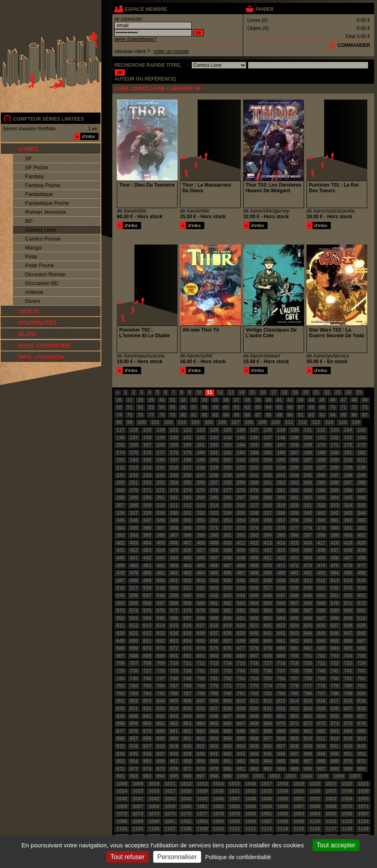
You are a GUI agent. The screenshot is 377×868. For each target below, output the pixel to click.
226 (308, 468)
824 (174, 708)
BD (29, 221)
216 (174, 468)
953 (120, 761)
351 (201, 520)
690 (161, 656)
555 (134, 603)
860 (147, 723)
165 (254, 445)
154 (362, 438)
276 (214, 490)
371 (214, 528)
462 (161, 566)
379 (321, 528)
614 (161, 625)
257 (214, 483)
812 (268, 701)
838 (362, 708)
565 (268, 603)
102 (169, 422)
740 (321, 671)
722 (335, 663)
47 (344, 400)
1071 (363, 806)
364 (120, 528)
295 (214, 498)
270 (134, 490)
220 (227, 468)
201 (227, 460)
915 (120, 746)
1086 (347, 814)
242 (268, 475)
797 (321, 694)
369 (187, 528)
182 (227, 453)
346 (134, 520)
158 (161, 445)
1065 (267, 806)
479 (134, 573)
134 (348, 430)
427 (201, 550)
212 (120, 468)
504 (214, 581)
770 (214, 686)
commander (354, 45)
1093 (202, 821)
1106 (154, 829)
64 (269, 407)
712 (201, 663)
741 (335, 671)
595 (161, 618)
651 (147, 641)
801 (120, 701)
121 (174, 430)
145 (241, 438)
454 (308, 558)
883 (201, 731)
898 (147, 738)
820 (120, 708)
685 (348, 648)
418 (335, 543)
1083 (299, 814)
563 (241, 603)
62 (247, 407)
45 (322, 400)
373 (241, 528)
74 (119, 415)
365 (134, 528)
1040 (122, 799)
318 (268, 505)
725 (120, 671)
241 (254, 475)
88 (269, 415)
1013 (202, 784)
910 (308, 738)
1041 (138, 799)
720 (308, 663)
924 (241, 746)
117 (120, 430)
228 (335, 468)
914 (362, 738)
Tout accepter (336, 845)
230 (362, 468)
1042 (154, 799)
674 (201, 648)
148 (281, 438)
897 (134, 738)
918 (161, 746)
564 (254, 603)
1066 (283, 806)
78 (162, 415)
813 (281, 701)
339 (294, 513)
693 (201, 656)
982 (254, 769)
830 (254, 708)
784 (147, 694)
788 (201, 694)
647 (348, 633)
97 (365, 415)
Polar (31, 256)
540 (187, 596)
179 (187, 453)
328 (147, 513)
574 (134, 611)
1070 (347, 806)
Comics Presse (43, 239)
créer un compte (171, 51)
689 (147, 656)
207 (308, 460)
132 (321, 430)
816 (321, 701)
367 (161, 528)
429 (227, 550)
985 (294, 769)
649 (120, 641)
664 (321, 641)
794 (281, 694)
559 (187, 603)
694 (214, 656)
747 (161, 679)
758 (308, 679)
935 (134, 754)
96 (354, 415)
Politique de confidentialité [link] (238, 857)
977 (187, 769)
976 (174, 769)
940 (201, 754)
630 (120, 633)
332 (201, 513)
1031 (235, 791)
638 (227, 633)
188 (308, 453)
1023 (363, 784)
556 (147, 603)
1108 (186, 829)
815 (308, 701)
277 (227, 490)
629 (362, 625)
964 (268, 761)
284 (321, 490)
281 (281, 490)
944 (254, 754)
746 (147, 679)
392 (241, 535)
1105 (138, 829)
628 (348, 625)
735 (254, 671)
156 (134, 445)
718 (281, 663)
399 (335, 535)
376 (281, 528)
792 (254, 694)
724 (362, 663)
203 (254, 460)
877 (120, 731)
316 (241, 505)
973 (134, 769)
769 (201, 686)
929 (308, 746)
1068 (315, 806)
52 (140, 407)
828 (227, 708)
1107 (170, 829)
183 (241, 453)
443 (161, 558)
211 (362, 460)
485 (214, 573)
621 (254, 625)
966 (294, 761)
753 (241, 679)
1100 (315, 821)
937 (161, 754)
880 (161, 731)
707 (134, 663)
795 (294, 694)
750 (201, 679)
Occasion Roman (45, 274)
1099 (299, 821)
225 (294, 468)
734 (241, 671)
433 (281, 550)
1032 (251, 791)
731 (201, 671)
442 (147, 558)
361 (335, 520)
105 (209, 422)
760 (335, 679)
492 (308, 573)
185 (268, 453)
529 (294, 588)
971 (362, 761)
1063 (235, 806)
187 (294, 453)
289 (134, 498)
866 (227, 723)
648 (362, 633)
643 (294, 633)
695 (227, 656)
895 (362, 731)
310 (161, 505)
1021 (331, 784)
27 (130, 400)
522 (201, 588)
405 (161, 543)
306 (362, 498)
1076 (186, 814)
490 (281, 573)
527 (268, 588)
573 (120, 611)
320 (294, 505)
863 (187, 723)
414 (281, 543)
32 (183, 400)
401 (362, 535)
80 (183, 415)
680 (281, 648)
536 (134, 596)
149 (294, 438)
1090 (154, 821)
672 (174, 648)
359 (308, 520)
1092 (186, 821)
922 (214, 746)
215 (161, 468)
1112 (251, 829)
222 (254, 468)
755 (268, 679)
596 (174, 618)
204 (268, 460)
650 (134, 641)
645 (321, 633)
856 (348, 716)
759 (321, 679)
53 (151, 407)
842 (161, 716)
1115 (299, 829)
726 (134, 671)
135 (362, 430)
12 (220, 392)
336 (254, 513)
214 (147, 468)
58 (205, 407)
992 (134, 776)
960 (214, 761)
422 (134, 550)
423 (147, 550)
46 (333, 400)
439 (362, 550)
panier (264, 9)
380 (335, 528)
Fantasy (34, 176)
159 (174, 445)
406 (174, 543)
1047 (235, 799)
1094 (218, 821)
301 (294, 498)
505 (227, 581)
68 (311, 407)
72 (354, 407)
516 (120, 588)
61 (237, 407)
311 (174, 505)
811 (254, 701)
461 (147, 566)
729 (174, 671)
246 (321, 475)
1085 (331, 814)
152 (335, 438)
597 (187, 618)
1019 (299, 784)
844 (187, 716)
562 (227, 603)
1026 (154, 791)
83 (215, 415)
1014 (218, 784)
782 (120, 694)
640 (254, 633)
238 (214, 475)
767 (174, 686)
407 (187, 543)
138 (147, 438)
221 (241, 468)
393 (254, 535)
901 (187, 738)
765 (147, 686)
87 (258, 415)
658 (241, 641)
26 (119, 400)
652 (161, 641)
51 (130, 407)
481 (161, 573)
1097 (267, 821)
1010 (154, 784)
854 (321, 716)
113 (316, 422)
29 (151, 400)
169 (308, 445)
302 (308, 498)
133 (335, 430)
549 (308, 596)
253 (161, 483)
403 (134, 543)
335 (241, 513)
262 (281, 483)
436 (321, 550)
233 (147, 475)
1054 (347, 799)
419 (348, 543)
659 (254, 641)
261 (268, 483)
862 (174, 723)
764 (134, 686)
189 (321, 453)
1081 (267, 814)
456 (335, 558)
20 (305, 392)
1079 (235, 814)
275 (201, 490)
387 (174, 535)
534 (362, 588)
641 (268, 633)
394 (268, 535)
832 (281, 708)
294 (201, 498)
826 (201, 708)
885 (227, 731)
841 (147, 716)
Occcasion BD (42, 283)
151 (321, 438)
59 (215, 407)
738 (294, 671)
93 (322, 415)
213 (134, 468)
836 (335, 708)
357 (281, 520)
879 (147, 731)
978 (201, 769)
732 (214, 671)
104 (195, 422)
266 (335, 483)
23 (338, 392)
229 (348, 468)
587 (308, 611)
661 (281, 641)
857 (362, 716)
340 (308, 513)
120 (161, 430)
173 (362, 445)
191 (348, 453)
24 (348, 392)
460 (134, 566)
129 (281, 430)
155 (120, 445)
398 (321, 535)
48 (354, 400)
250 (120, 483)
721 (321, 663)
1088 (122, 821)
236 (187, 475)
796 (308, 694)
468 (241, 566)
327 (134, 513)
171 (335, 445)
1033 (267, 791)
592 (120, 618)
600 (227, 618)
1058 (154, 806)
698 (268, 656)
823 (161, 708)
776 (294, 686)
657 (227, 641)
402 (120, 543)
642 (281, 633)
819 (362, 701)
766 (161, 686)
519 (161, 588)
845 (201, 716)
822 (147, 708)
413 (268, 543)
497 (120, 581)
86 (247, 415)
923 (227, 746)
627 (335, 625)
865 (214, 723)
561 (214, 603)
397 (308, 535)
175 (134, 453)
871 (294, 723)
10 (199, 392)
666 (348, 641)
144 (227, 438)
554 (120, 603)
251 (134, 483)
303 (321, 498)
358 (294, 520)
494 (335, 573)
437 (335, 550)
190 (335, 453)
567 (294, 603)
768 (187, 686)
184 (254, 453)
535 (120, 596)
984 (281, 769)
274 (187, 490)
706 (120, 663)
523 (214, 588)
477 (362, 566)
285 (335, 490)
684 (335, 648)
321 (308, 505)
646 (335, 633)
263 (294, 483)
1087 (363, 814)
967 (308, 761)
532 (335, 588)
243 (281, 475)
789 (214, 694)
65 (279, 407)
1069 (331, 806)
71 (344, 407)
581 (227, 611)
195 (147, 460)
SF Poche (37, 167)
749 (187, 679)
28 (140, 400)
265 (321, 483)
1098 (283, 821)
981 (241, 769)
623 (281, 625)
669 (134, 648)
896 (120, 738)
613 (147, 625)
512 (321, 581)
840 (134, 716)
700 (294, 656)
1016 (251, 784)
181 (214, 453)
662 (294, 641)
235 (174, 475)
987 (321, 769)
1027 (170, 791)
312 (187, 505)
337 (268, 513)
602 (254, 618)
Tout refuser (127, 857)
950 (335, 754)
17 (273, 392)
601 (241, 618)
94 (333, 415)
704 (348, 656)
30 (162, 400)
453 (294, 558)
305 (348, 498)
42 (290, 400)
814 (294, 701)
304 (335, 498)
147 (268, 438)
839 (120, 716)
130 (294, 430)
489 (268, 573)
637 (214, 633)
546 (268, 596)
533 (348, 588)
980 (227, 769)
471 (281, 566)
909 (294, 738)
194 (134, 460)
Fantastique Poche (47, 203)
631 (134, 633)
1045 (202, 799)
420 (362, 543)
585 (281, 611)
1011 (170, 784)
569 (321, 603)
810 (241, 701)
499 (147, 581)
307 (120, 505)
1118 (347, 829)
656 (214, 641)
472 (294, 566)
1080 (251, 814)
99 (130, 422)
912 (335, 738)
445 (187, 558)
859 (134, 723)
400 (348, 535)
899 (161, 738)
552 (348, 596)
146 (254, 438)
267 (348, 483)
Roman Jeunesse (46, 212)
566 (281, 603)
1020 (315, 784)
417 (321, 543)
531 (321, 588)
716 (254, 663)
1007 (355, 776)
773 (254, 686)
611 (120, 625)
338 (281, 513)
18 (284, 392)
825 (187, 708)
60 (226, 407)
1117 (331, 829)
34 (205, 400)
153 (348, 438)
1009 (138, 784)
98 (119, 422)
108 (249, 422)
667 (362, 641)
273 (174, 490)
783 (134, 694)
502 (187, 581)
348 (161, 520)
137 (134, 438)
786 (174, 694)
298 (254, 498)
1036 (315, 791)
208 (321, 460)
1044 (186, 799)
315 (227, 505)
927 (281, 746)
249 (362, 475)
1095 (235, 821)
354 (241, 520)
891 (308, 731)
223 (268, 468)
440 (120, 558)
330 (174, 513)
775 (281, 686)
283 (308, 490)
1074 (154, 814)
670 (147, 648)
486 (227, 573)
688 (134, 656)
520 (174, 588)
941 (214, 754)
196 (161, 460)
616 (187, 625)
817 (335, 701)
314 (214, 505)
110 (276, 422)
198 (187, 460)
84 (226, 415)
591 (362, 611)
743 (362, 671)
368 (174, 528)
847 (227, 716)
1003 (290, 776)
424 (161, 550)
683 (321, 648)
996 (187, 776)
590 (348, 611)
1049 (267, 799)
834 (308, 708)
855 (335, 716)
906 (254, 738)
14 (241, 392)
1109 (202, 829)
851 (281, 716)
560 (201, 603)
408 (201, 543)
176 (147, 453)
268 (362, 483)
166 (268, 445)
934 (120, 754)
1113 (267, 829)
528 (281, 588)
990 (362, 769)
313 (201, 505)
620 (241, 625)
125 (227, 430)
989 (348, 769)
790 (227, 694)
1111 (235, 829)
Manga (33, 248)
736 (268, 671)
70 (333, 407)
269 (120, 490)
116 (356, 422)
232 (134, 475)
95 (344, 415)
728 (161, 671)
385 (147, 535)
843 (174, 716)
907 (268, 738)
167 (281, 445)
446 (201, 558)
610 (362, 618)
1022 (347, 784)
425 (174, 550)
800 (362, 694)
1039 (363, 791)
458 (362, 558)
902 (201, 738)
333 (214, 513)
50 (119, 407)
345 (120, 520)
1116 (315, 829)
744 (120, 679)
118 (134, 430)
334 (227, 513)
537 (147, 596)
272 (161, 490)
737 (281, 671)
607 (321, 618)
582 (241, 611)
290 (147, 498)
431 (254, 550)
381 (348, 528)
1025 (138, 791)
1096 (251, 821)
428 (214, 550)
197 (174, 460)
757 (294, 679)
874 (335, 723)
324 (348, 505)
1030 (218, 791)
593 (134, 618)
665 (335, 641)
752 (227, 679)
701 (308, 656)
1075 (170, 814)
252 (147, 483)
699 (281, 656)
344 (362, 513)
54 (162, 407)
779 (335, 686)
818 (348, 701)
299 (268, 498)
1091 (170, 821)
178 (174, 453)
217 (187, 468)
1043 (170, 799)
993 (147, 776)
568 (308, 603)
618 (214, 625)
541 (201, 596)
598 (201, 618)
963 (254, 761)
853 (308, 716)
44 (311, 400)
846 (214, 716)
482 (174, 573)
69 (322, 407)
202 (241, 460)
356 (268, 520)
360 (321, 520)
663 (308, 641)
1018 (283, 784)
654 (187, 641)
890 (294, 731)
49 (365, 400)
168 (294, 445)
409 (214, 543)
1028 (186, 791)
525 (241, 588)
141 (187, 438)
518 (147, 588)
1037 (331, 791)
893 (335, 731)
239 (227, 475)
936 (147, 754)
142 (201, 438)
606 (308, 618)
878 (134, 731)
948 (308, 754)
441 (134, 558)
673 (187, 648)
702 (321, 656)
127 (254, 430)
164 (241, 445)
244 (294, 475)
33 (194, 400)
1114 (283, 829)
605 (294, 618)
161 (201, 445)
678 (254, 648)
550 (321, 596)
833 (294, 708)
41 (279, 400)
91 (301, 415)
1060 (186, 806)
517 (134, 588)
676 (227, 648)
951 (348, 754)
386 (161, 535)
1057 (138, 806)
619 (227, 625)
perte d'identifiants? (135, 39)
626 (321, 625)
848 (241, 716)
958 (187, 761)
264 (308, 483)
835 (321, 708)
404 (147, 543)
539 (174, 596)
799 (348, 694)
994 (161, 776)
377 (294, 528)
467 (227, 566)
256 (201, 483)
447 (214, 558)
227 (321, 468)
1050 (283, 799)
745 (134, 679)
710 (174, 663)
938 (174, 754)
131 (308, 430)
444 (174, 558)
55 (172, 407)
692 (187, 656)
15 (252, 392)
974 (147, 769)
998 (214, 776)
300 (281, 498)
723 (348, 663)
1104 (122, 829)
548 (294, 596)
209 (335, 460)
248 (348, 475)
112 (302, 422)
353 (227, 520)
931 (335, 746)
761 (348, 679)
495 (348, 573)
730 (187, 671)
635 (187, 633)
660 (268, 641)
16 (263, 392)
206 (294, 460)
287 (362, 490)
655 (201, 641)
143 (214, 438)
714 (227, 663)
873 (321, 723)
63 (258, 407)
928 (294, 746)
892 (321, 731)
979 (214, 769)
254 (174, 483)
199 (201, 460)
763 (120, 686)
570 (335, 603)
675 (214, 648)
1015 (235, 784)
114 (329, 422)
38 (247, 400)
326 (120, 513)
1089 (138, 821)
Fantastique (39, 194)
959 (201, 761)
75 (130, 415)
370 (201, 528)
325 (362, 505)
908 (281, 738)
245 (308, 475)
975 (161, 769)
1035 (299, 791)
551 (335, 596)
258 (227, 483)
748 (174, 679)
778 (321, 686)
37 (237, 400)
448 (227, 558)
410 (227, 543)
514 (348, 581)
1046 (218, 799)
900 (174, 738)
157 (147, 445)
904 (227, 738)
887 (254, 731)
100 (142, 422)
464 (187, 566)
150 (308, 438)
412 (254, 543)
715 (241, 663)
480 (147, 573)
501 (174, 581)
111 (289, 422)
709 (161, 663)
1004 (307, 776)
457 (348, 558)
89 (279, 415)
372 (227, 528)
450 (254, 558)
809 (227, 701)
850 (268, 716)
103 (182, 422)
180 (201, 453)
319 (281, 505)
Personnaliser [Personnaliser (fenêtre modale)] (177, 857)
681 (294, 648)
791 (241, 694)
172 (348, 445)
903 (214, 738)
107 (236, 422)
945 (268, 754)
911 (321, 738)
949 (321, 754)
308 (134, 505)
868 (254, 723)
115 (343, 422)
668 (120, 648)
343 (348, 513)
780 (348, 686)
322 (321, 505)
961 (227, 761)
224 (281, 468)
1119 (363, 829)
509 (281, 581)
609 (348, 618)
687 (120, 656)
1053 (331, 799)
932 (348, 746)
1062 (218, 806)
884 (214, 731)
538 (161, 596)
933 (362, 746)
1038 (347, 791)
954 (134, 761)
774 (268, 686)
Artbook (34, 292)
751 (214, 679)
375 (268, 528)
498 (134, 581)
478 (120, 573)
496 (362, 573)
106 (222, 422)
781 (362, 686)
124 (214, 430)
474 (321, 566)
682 (308, 648)
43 (301, 400)
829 (241, 708)
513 (335, 581)
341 (321, 513)
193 (120, 460)
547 (281, 596)
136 (120, 438)
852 (294, 716)
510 (294, 581)
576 (161, 611)
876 (362, 723)
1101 (331, 821)
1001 (258, 776)
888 (268, 731)
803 (147, 701)
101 (155, 422)
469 (254, 566)
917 (147, 746)
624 (294, 625)
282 (294, 490)
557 (161, 603)
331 (187, 513)
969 (335, 761)
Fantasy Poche (43, 185)
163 (227, 445)
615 (174, 625)
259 (241, 483)
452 (281, 558)
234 (161, 475)
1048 (251, 799)
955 (147, 761)
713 (214, 663)
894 (348, 731)
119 (147, 430)
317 (254, 505)
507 (254, 581)
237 (201, 475)
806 (187, 701)
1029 (202, 791)
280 (268, 490)
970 (348, 761)
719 (294, 663)
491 (294, 573)
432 (268, 550)
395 (281, 535)
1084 (315, 814)
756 (281, 679)
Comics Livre (40, 230)
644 (308, 633)
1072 (122, 814)
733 (227, 671)
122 (187, 430)
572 (362, 603)
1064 (251, 806)
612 (134, 625)
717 (268, 663)
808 (214, 701)
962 (241, 761)
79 (172, 415)
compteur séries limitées (48, 119)
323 (335, 505)
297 (241, 498)
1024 (122, 791)
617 (201, 625)
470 (268, 566)
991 (120, 776)
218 (201, 468)
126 (241, 430)
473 (308, 566)
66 (290, 407)
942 (227, 754)
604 (281, 618)
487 (241, 573)
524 (227, 588)
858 (120, 723)
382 (362, 528)
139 (161, 438)
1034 (283, 791)
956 (161, 761)
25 (359, 392)
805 (174, 701)
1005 (323, 776)
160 (187, 445)
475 (335, 566)
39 (258, 400)
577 (174, 611)
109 (262, 422)
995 (174, 776)
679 (268, 648)
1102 (347, 821)
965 (281, 761)
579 (201, 611)
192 (362, 453)
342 (335, 513)
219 (214, 468)
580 (214, 611)
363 (362, 520)
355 (254, 520)
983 (268, 769)
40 (269, 400)
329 (161, 513)
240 (241, 475)
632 (147, 633)
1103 (363, 821)
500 (161, 581)
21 (316, 392)
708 (147, 663)
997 (201, 776)
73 (365, 407)
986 (308, 769)
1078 (218, 814)
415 (294, 543)
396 (294, 535)
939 (187, 754)
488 (254, 573)
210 (348, 460)
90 (290, 415)
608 (335, 618)
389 (201, 535)
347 (147, 520)
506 (241, 581)
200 (214, 460)
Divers (33, 301)
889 (281, 731)
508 (268, 581)
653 (174, 641)
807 (201, 701)
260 (254, 483)
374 (254, 528)
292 (174, 498)
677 (241, 648)
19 (295, 392)
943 (241, 754)
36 (226, 400)
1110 (218, 829)
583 (254, 611)
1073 (138, 814)
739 (308, 671)
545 (254, 596)
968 (321, 761)
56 (183, 407)
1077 (202, 814)
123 (201, 430)
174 (120, 453)
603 (268, 618)
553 (362, 596)
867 (241, 723)
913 (348, 738)
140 (174, 438)
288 (120, 498)
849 (254, 716)
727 (147, 671)
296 (227, 498)
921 (201, 746)
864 (201, 723)
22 (327, 392)
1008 (122, 784)
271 (147, 490)
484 (201, 573)
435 (308, 550)
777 (308, 686)
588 (321, 611)
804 (161, 701)
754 (254, 679)
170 (321, 445)
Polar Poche (40, 265)
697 (254, 656)
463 (174, 566)
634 (174, 633)
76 (140, 415)
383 (120, 535)
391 (227, 535)
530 (308, 588)
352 (214, 520)
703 (335, 656)
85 (237, 415)
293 (187, 498)
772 (241, 686)
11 (209, 392)
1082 (283, 814)
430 (241, 550)
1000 (242, 776)
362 (348, 520)
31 (172, 400)
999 (227, 776)
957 (174, 761)
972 (120, 769)
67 (301, 407)
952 (362, 754)
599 (214, 618)
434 (294, 550)
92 (311, 415)
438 (348, 550)
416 (308, 543)
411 (241, 543)
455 (321, 558)
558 (174, 603)
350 (187, 520)
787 (187, 694)
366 (147, 528)
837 (348, 708)
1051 (299, 799)
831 (268, 708)
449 (241, 558)
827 (214, 708)
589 (335, 611)
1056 (122, 806)
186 (281, 453)
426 (187, 550)
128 (268, 430)
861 (161, 723)
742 (348, 671)
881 (174, 731)
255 (187, 483)
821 (134, 708)
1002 (275, 776)
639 (241, 633)
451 (268, 558)
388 (187, 535)
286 (348, 490)
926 (268, 746)
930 (321, 746)
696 (241, 656)
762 (362, 679)
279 (254, 490)
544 (241, 596)
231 (120, 475)
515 (362, 581)
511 (308, 581)
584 (268, 611)
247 (335, 475)
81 (194, 415)
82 (205, 415)
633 (161, 633)
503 (201, 581)
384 (134, 535)
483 (187, 573)
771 (227, 686)
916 (134, 746)
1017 (267, 784)
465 (201, 566)
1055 (363, 799)
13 (231, 392)
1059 (170, 806)
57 (194, 407)
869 (268, 723)
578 (187, 611)
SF (29, 158)
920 (187, 746)
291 (161, 498)
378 (308, 528)
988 (335, 769)
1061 (202, 806)
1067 (299, 806)
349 (174, 520)
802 (134, 701)
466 (214, 566)
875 (348, 723)
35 (215, 400)
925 (254, 746)
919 (174, 746)
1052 (315, 799)
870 (281, 723)
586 (294, 611)
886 (241, 731)
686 (362, 648)
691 (174, 656)
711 (187, 663)
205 (281, 460)
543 (227, 596)
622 (268, 625)
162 (214, 445)
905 (241, 738)
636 (201, 633)
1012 (186, 784)
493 (321, 573)
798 (335, 694)
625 (308, 625)
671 (161, 648)
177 (161, 453)
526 (254, 588)
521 (187, 588)
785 (161, 694)
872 (308, 723)
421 (120, 550)
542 (214, 596)
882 (187, 731)
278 (241, 490)
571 (348, 603)
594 (147, 618)
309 (147, 505)
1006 (339, 776)
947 (294, 754)
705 (362, 656)
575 (147, 611)
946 (281, 754)
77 (151, 415)
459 (120, 566)
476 (348, 566)
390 (214, 535)
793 (268, 694)
